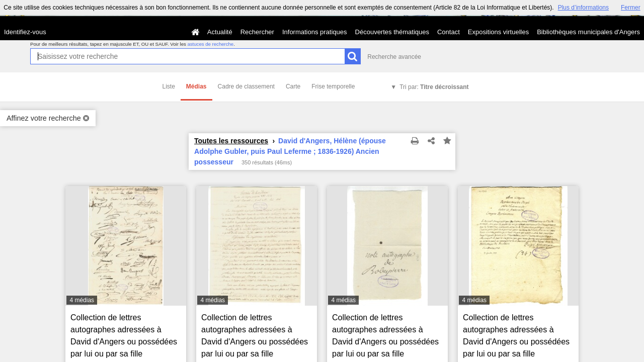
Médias (196, 86)
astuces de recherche (210, 44)
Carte (293, 86)
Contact (449, 32)
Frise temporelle (333, 86)
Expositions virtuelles (498, 32)
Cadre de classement (246, 86)
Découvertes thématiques (392, 32)
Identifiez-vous (25, 32)
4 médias (82, 300)
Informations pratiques (315, 32)
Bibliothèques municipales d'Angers (588, 32)
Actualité (220, 32)
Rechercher (257, 32)
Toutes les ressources (231, 141)
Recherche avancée (394, 57)
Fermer (631, 8)
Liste (169, 86)
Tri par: (434, 87)
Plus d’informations (583, 8)
